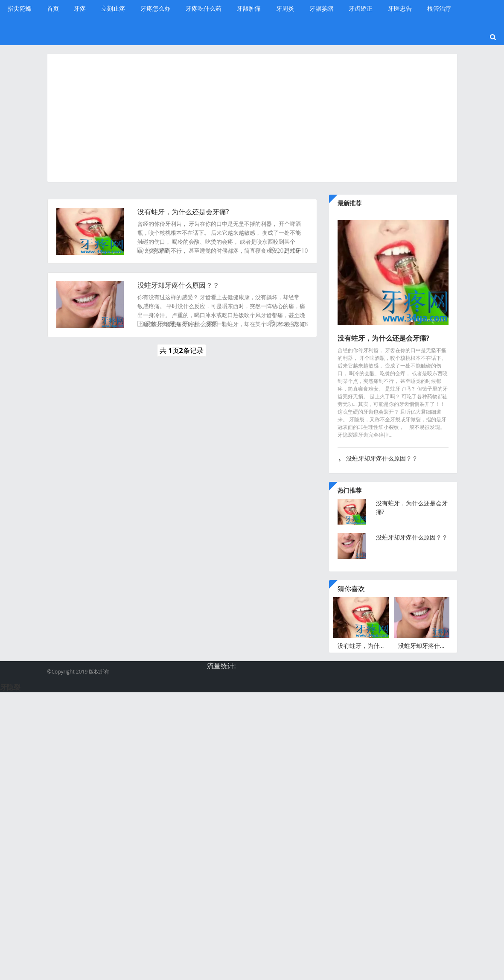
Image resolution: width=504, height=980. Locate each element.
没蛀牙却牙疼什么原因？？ (178, 285)
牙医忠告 (400, 8)
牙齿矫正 (361, 8)
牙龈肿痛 (249, 8)
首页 (53, 8)
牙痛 (164, 250)
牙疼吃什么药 (204, 8)
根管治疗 (439, 8)
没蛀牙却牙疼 (163, 324)
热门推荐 (350, 490)
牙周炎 (285, 8)
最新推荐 (350, 203)
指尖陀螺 (20, 8)
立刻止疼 (113, 8)
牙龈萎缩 (321, 8)
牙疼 (80, 8)
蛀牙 (151, 250)
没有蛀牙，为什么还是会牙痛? (183, 212)
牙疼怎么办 (155, 8)
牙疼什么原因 (200, 324)
